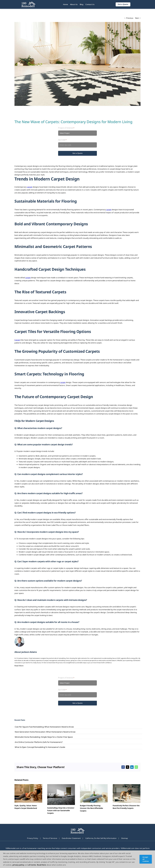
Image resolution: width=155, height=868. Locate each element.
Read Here (41, 865)
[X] (128, 767)
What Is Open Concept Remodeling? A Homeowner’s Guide (40, 747)
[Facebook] (123, 767)
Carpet (17, 340)
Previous (130, 18)
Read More (19, 666)
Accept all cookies (146, 859)
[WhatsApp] (136, 767)
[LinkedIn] (132, 767)
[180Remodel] (28, 3)
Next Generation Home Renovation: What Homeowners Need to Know (45, 732)
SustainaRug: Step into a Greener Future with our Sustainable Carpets (61, 810)
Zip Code (62, 140)
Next (137, 18)
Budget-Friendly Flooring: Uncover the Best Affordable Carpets (92, 808)
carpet (30, 187)
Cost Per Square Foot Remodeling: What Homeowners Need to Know (44, 727)
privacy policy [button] (18, 865)
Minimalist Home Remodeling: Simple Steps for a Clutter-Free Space (44, 737)
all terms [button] (32, 865)
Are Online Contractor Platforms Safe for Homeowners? (39, 742)
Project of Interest (66, 128)
